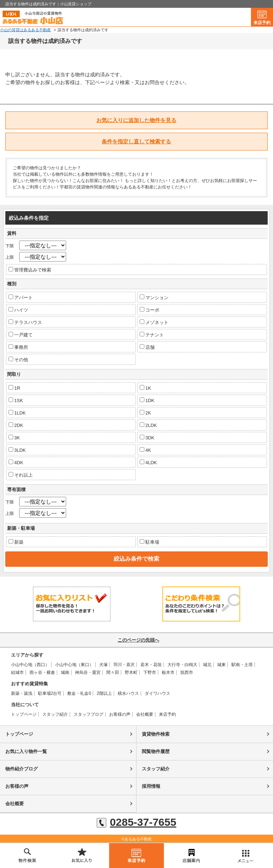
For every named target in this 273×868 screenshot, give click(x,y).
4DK (16, 462)
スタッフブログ (89, 714)
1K (145, 388)
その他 (18, 359)
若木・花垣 (151, 665)
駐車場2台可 (50, 693)
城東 (221, 665)
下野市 (150, 672)
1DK (147, 400)
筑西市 (187, 672)
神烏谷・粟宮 (88, 672)
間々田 (113, 672)
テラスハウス (25, 322)
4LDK (148, 462)
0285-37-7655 (136, 822)
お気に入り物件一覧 (26, 751)
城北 (207, 665)
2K (145, 413)
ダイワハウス (157, 693)
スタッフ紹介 (55, 714)
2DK (16, 425)
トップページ (24, 714)
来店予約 (262, 23)
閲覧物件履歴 (156, 751)
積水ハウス (128, 693)
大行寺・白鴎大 (182, 665)
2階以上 (104, 693)
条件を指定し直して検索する (136, 141)
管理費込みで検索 (30, 270)
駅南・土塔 (242, 665)
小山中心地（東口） (74, 665)
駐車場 (149, 542)
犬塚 (103, 665)
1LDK (17, 413)
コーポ (149, 310)
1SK (16, 400)
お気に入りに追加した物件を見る (136, 120)
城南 (65, 672)
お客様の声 (120, 714)
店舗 (147, 347)
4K (145, 450)
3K (14, 438)
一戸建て (21, 335)
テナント (152, 335)
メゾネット (154, 322)
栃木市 (168, 672)
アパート (21, 297)
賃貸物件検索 (156, 734)
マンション (154, 297)
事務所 (18, 347)
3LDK (17, 450)
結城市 (17, 672)
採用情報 (151, 786)
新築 (16, 542)
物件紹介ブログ (22, 769)
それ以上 (21, 475)
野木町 (131, 672)
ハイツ (18, 310)
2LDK (148, 425)
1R (14, 388)
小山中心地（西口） (30, 665)
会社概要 (145, 714)
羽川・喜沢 (124, 665)
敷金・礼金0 (79, 693)
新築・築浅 (22, 693)
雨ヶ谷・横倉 (42, 672)
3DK (147, 438)
